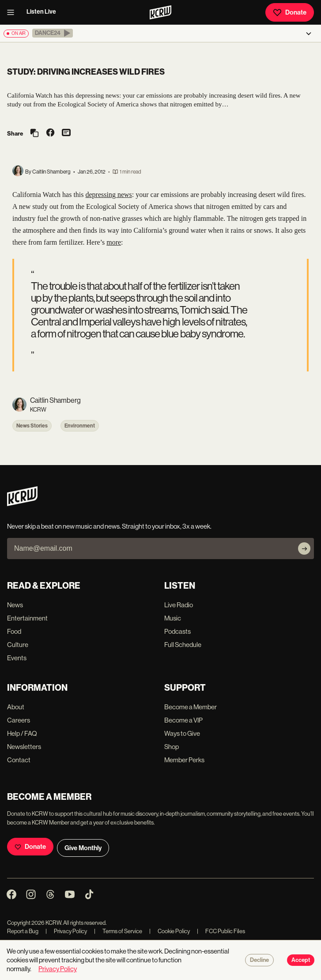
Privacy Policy (66, 931)
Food (14, 631)
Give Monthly (83, 848)
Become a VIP (183, 720)
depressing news (109, 195)
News (15, 605)
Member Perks (184, 760)
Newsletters (24, 747)
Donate (290, 12)
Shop (172, 747)
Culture (18, 645)
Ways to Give (182, 733)
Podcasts (177, 631)
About (16, 707)
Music (173, 618)
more (114, 242)
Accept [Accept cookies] (301, 960)
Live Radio (179, 605)
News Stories (32, 426)
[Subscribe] (304, 549)
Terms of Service (118, 931)
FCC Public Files (221, 931)
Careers (19, 720)
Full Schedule (183, 645)
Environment (80, 426)
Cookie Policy (170, 931)
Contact (19, 760)
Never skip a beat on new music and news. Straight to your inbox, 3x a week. (109, 526)
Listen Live (41, 12)
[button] (53, 33)
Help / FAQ (22, 733)
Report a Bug (23, 931)
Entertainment (27, 618)
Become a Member (191, 707)
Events (17, 658)
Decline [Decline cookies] (259, 960)
